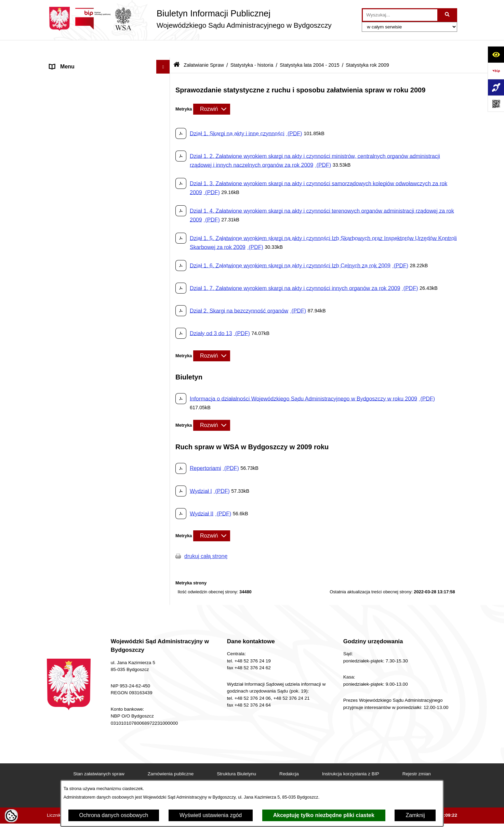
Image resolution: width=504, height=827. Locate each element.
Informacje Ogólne (72, 90)
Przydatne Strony (71, 692)
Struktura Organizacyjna (79, 131)
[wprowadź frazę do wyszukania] (400, 15)
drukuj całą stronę (206, 538)
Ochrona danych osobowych (114, 815)
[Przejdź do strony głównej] (189, 19)
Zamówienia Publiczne (77, 610)
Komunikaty (64, 679)
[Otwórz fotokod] (496, 104)
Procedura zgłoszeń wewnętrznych (92, 720)
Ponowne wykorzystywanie (82, 651)
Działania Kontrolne (73, 638)
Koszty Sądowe (68, 118)
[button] (165, 91)
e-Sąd (57, 145)
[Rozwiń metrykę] (212, 92)
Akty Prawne (65, 104)
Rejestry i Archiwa (71, 597)
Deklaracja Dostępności (78, 76)
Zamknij (415, 815)
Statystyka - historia (252, 47)
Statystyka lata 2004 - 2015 (309, 47)
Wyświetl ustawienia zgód (211, 815)
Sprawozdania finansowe (80, 624)
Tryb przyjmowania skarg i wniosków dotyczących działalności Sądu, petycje (97, 579)
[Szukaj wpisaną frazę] (448, 15)
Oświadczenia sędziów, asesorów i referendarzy (92, 163)
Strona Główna (68, 63)
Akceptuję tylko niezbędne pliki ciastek (324, 815)
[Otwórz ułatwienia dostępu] (496, 54)
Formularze (63, 665)
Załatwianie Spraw (72, 194)
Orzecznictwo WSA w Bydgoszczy (91, 180)
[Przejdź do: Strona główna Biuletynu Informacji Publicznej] (177, 48)
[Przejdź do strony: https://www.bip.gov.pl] (496, 71)
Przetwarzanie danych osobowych (91, 706)
